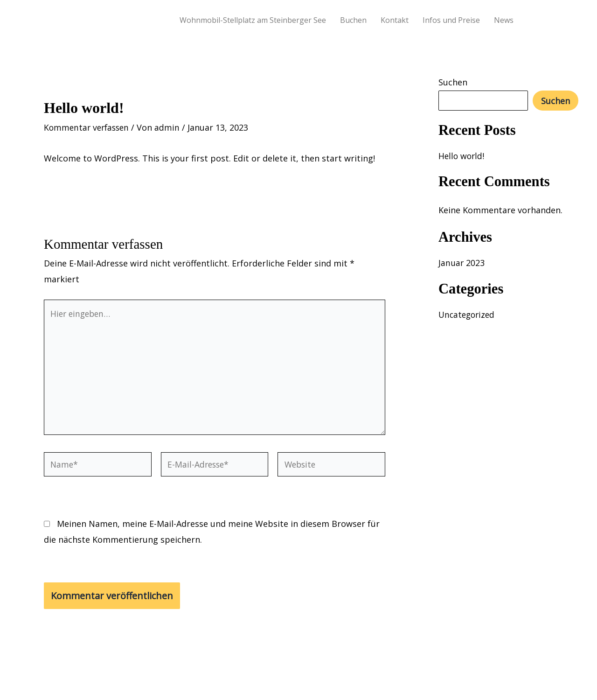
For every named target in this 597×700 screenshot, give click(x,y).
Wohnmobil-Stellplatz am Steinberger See (253, 20)
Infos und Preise (451, 20)
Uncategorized (468, 315)
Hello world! (462, 156)
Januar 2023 (462, 263)
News (504, 20)
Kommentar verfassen (88, 127)
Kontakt (395, 20)
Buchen (353, 20)
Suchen (453, 82)
